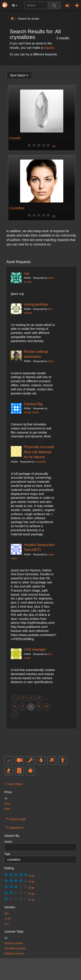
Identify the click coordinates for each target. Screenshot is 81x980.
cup (27, 273)
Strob (51, 361)
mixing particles (36, 304)
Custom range (16, 819)
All (9, 761)
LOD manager (35, 649)
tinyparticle (40, 462)
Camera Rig (33, 404)
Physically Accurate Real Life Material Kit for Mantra (39, 452)
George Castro (31, 412)
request (49, 48)
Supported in (15, 827)
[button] (15, 5)
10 (47, 706)
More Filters (14, 784)
